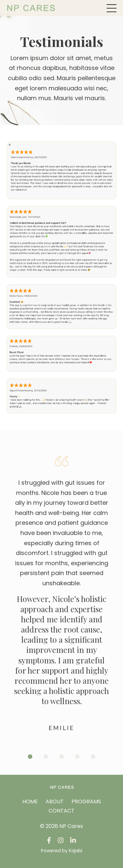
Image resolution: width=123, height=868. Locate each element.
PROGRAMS (86, 801)
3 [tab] (62, 757)
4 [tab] (77, 757)
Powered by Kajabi (62, 851)
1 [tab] (30, 757)
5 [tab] (93, 757)
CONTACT (61, 811)
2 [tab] (46, 757)
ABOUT (55, 801)
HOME (30, 801)
